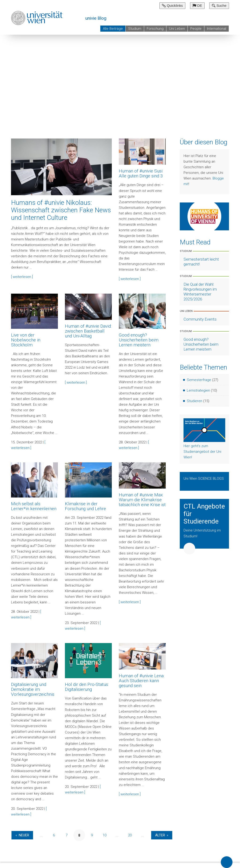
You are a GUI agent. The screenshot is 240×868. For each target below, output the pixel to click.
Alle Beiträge (113, 29)
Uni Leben (177, 29)
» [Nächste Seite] (167, 835)
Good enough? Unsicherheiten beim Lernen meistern (139, 340)
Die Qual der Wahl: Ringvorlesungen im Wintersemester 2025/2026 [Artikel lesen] (200, 292)
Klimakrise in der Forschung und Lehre (85, 506)
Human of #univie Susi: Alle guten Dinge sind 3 (141, 173)
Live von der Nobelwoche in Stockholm (26, 340)
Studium (135, 29)
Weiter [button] (189, 549)
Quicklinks (172, 6)
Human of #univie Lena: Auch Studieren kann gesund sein (142, 681)
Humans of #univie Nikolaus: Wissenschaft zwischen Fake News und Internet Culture (61, 210)
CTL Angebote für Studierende (204, 514)
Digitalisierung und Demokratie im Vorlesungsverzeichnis (33, 689)
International (217, 29)
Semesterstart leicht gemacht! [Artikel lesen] (201, 262)
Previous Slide (214, 115)
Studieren (195, 401)
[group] (120, 78)
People (196, 29)
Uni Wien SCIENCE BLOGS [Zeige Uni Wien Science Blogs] (204, 479)
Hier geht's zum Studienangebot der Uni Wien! (202, 452)
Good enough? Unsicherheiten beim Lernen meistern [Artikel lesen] (201, 344)
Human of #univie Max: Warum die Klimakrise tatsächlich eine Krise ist (142, 500)
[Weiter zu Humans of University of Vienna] (204, 216)
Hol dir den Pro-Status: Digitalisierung (87, 687)
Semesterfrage (199, 380)
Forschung (155, 29)
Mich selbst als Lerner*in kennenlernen (34, 506)
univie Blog (96, 18)
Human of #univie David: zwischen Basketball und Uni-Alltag (88, 331)
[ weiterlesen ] (22, 277)
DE (197, 6)
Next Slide (229, 115)
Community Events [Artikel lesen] (200, 319)
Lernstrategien (198, 390)
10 (105, 835)
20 (130, 835)
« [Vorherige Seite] (16, 835)
